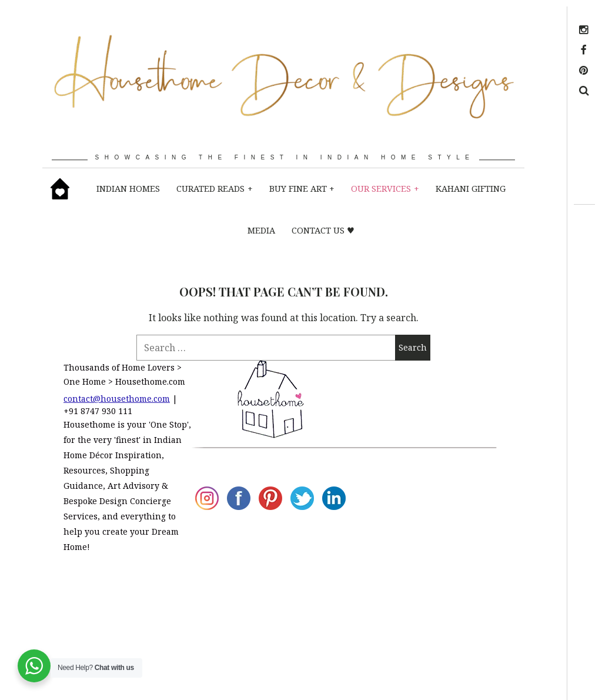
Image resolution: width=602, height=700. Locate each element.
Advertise (419, 564)
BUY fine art (302, 188)
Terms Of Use (417, 632)
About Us (418, 368)
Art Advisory (417, 421)
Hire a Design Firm (413, 534)
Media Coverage (418, 391)
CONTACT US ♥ (323, 230)
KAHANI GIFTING (471, 188)
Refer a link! (413, 662)
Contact (414, 579)
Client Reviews (416, 466)
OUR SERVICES (385, 188)
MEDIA (261, 230)
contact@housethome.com (117, 399)
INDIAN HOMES (128, 188)
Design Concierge (419, 496)
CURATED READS (214, 188)
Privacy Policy (414, 602)
